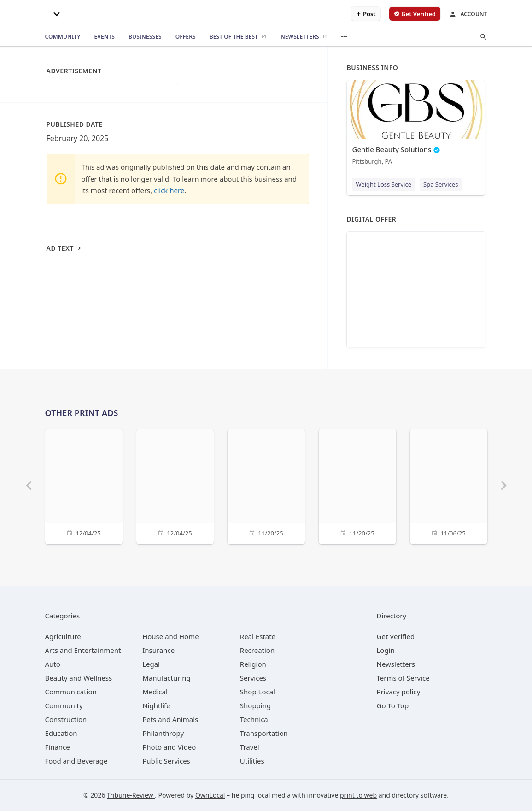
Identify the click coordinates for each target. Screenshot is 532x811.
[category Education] (61, 733)
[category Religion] (253, 664)
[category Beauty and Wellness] (79, 678)
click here (169, 190)
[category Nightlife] (156, 705)
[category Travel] (250, 747)
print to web (358, 795)
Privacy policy (399, 692)
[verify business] (415, 14)
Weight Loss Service (384, 184)
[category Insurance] (158, 650)
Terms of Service (403, 678)
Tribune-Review (131, 795)
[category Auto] (53, 664)
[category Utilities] (252, 761)
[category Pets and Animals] (170, 719)
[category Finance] (58, 747)
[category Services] (253, 678)
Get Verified (396, 636)
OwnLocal (210, 795)
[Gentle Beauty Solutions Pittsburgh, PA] (416, 125)
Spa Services (441, 184)
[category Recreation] (257, 650)
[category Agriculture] (63, 636)
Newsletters (396, 664)
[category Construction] (66, 719)
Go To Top (393, 705)
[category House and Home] (171, 636)
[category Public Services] (166, 761)
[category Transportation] (264, 733)
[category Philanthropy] (163, 733)
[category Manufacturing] (167, 678)
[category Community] (64, 705)
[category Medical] (155, 692)
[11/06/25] (449, 485)
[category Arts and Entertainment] (83, 650)
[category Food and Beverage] (76, 761)
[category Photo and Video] (169, 747)
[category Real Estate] (258, 636)
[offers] (186, 37)
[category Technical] (255, 719)
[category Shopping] (255, 705)
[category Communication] (71, 692)
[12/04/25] (84, 485)
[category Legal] (151, 664)
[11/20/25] (266, 485)
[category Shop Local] (257, 692)
